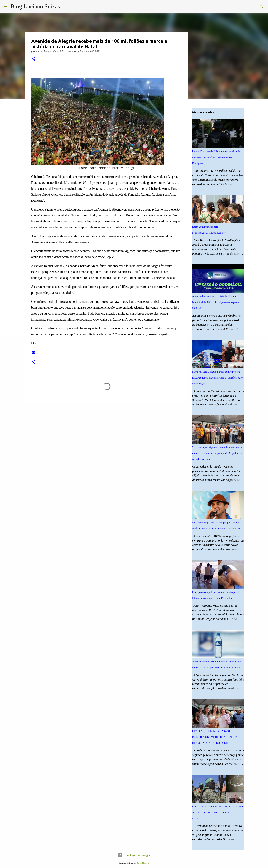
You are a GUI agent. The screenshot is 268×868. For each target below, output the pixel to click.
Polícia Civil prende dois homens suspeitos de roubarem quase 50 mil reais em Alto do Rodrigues (216, 157)
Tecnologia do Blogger (134, 855)
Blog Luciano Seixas (35, 6)
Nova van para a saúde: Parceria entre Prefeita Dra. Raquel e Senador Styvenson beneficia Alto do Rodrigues (217, 378)
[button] (33, 59)
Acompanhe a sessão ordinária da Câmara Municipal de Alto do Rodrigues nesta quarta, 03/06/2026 (216, 302)
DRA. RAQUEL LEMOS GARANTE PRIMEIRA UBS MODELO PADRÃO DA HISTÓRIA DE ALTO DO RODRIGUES (215, 737)
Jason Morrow (143, 863)
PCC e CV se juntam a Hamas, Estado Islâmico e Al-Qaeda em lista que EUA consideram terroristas (218, 813)
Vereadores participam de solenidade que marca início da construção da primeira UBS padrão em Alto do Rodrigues (218, 453)
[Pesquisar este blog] (245, 7)
